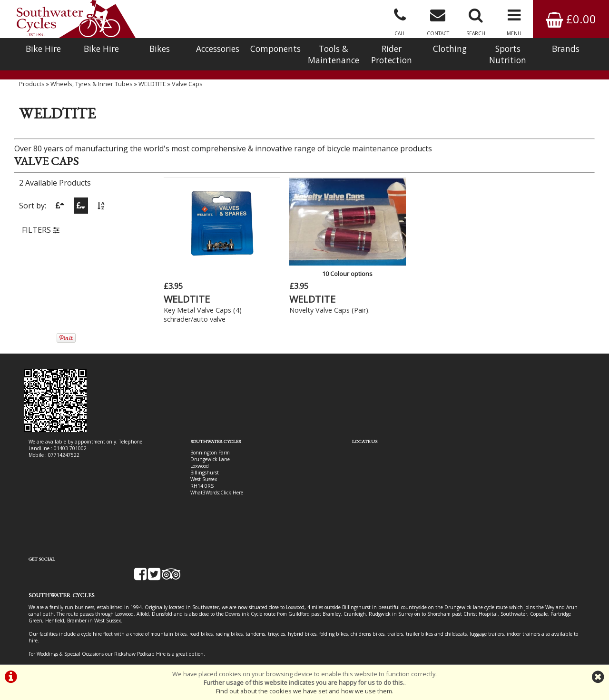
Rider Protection (392, 54)
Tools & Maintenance (334, 54)
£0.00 (571, 19)
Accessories (218, 49)
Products (32, 93)
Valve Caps (187, 93)
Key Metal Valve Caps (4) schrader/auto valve (203, 310)
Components (275, 49)
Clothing (450, 49)
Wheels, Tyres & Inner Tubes (92, 93)
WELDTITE (152, 93)
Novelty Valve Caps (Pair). (313, 306)
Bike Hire (43, 49)
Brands (566, 49)
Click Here (210, 488)
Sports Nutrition (508, 54)
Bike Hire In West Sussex (56, 630)
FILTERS (41, 240)
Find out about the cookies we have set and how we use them (304, 691)
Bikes (160, 49)
